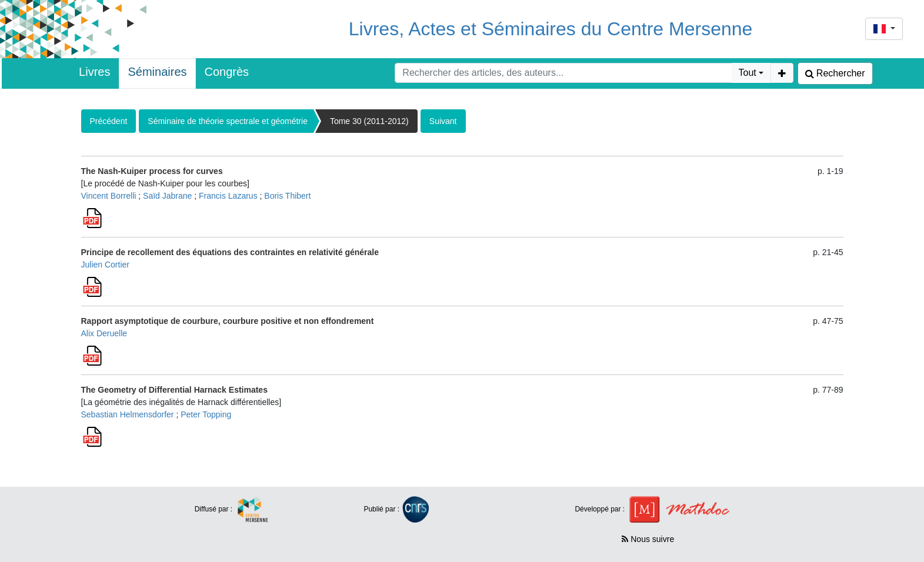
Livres (94, 72)
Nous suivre (648, 539)
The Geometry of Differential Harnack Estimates (174, 390)
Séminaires (157, 72)
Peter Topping (206, 414)
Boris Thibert (287, 196)
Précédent (109, 121)
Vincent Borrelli (109, 196)
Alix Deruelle (104, 333)
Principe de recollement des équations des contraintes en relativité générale (230, 252)
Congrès (227, 72)
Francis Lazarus (228, 196)
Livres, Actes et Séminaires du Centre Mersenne (551, 29)
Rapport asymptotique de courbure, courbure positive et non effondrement (228, 321)
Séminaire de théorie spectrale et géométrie (228, 121)
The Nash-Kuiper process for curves (152, 171)
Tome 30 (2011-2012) (369, 121)
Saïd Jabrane (167, 196)
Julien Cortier (105, 265)
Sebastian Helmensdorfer (128, 414)
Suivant (443, 121)
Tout (748, 73)
